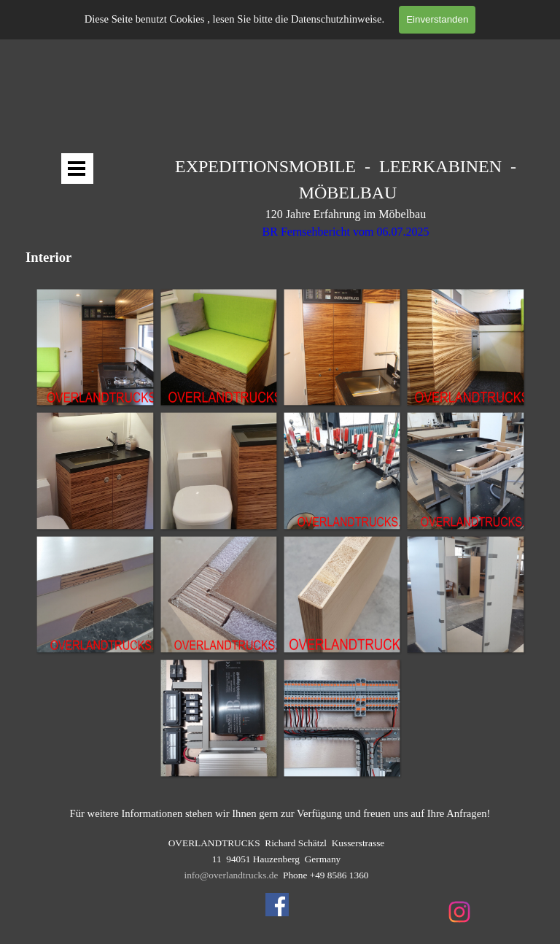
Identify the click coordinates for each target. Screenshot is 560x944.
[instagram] (459, 912)
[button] (94, 347)
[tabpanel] (346, 205)
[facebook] (277, 905)
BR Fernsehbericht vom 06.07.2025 (346, 232)
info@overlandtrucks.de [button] (232, 875)
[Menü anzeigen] (77, 169)
